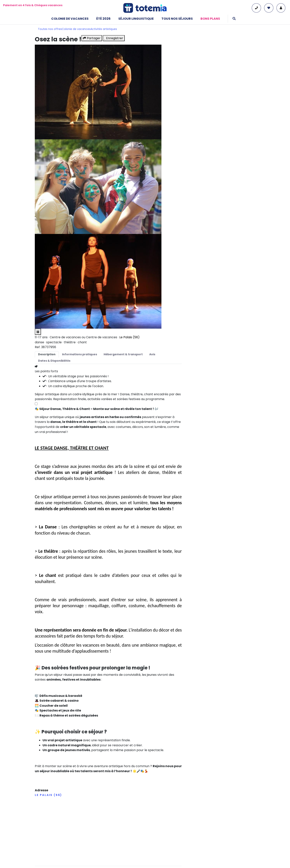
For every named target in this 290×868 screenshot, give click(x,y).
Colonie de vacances (70, 19)
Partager (92, 38)
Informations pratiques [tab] (80, 354)
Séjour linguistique (136, 19)
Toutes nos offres (50, 29)
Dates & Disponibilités (54, 361)
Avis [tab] (152, 354)
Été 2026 (103, 19)
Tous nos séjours (177, 19)
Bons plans (210, 19)
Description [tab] (47, 354)
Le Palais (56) (129, 337)
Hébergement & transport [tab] (123, 354)
